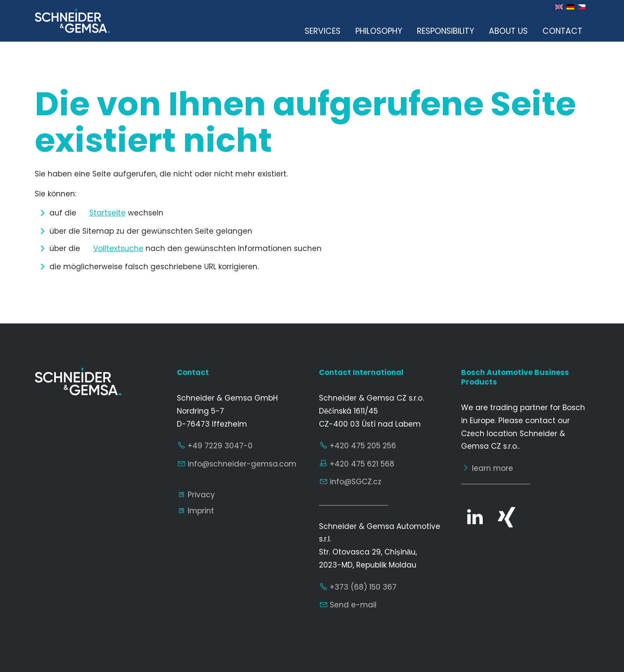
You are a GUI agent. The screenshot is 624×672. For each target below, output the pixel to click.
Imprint (201, 511)
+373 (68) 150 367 (363, 587)
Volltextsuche (118, 248)
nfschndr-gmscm (242, 464)
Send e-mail (353, 605)
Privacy (201, 495)
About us (508, 31)
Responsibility (445, 31)
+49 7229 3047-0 (220, 446)
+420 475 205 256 (363, 446)
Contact (562, 31)
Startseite (107, 213)
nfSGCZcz (356, 482)
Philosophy (379, 31)
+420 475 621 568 (362, 464)
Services (323, 31)
